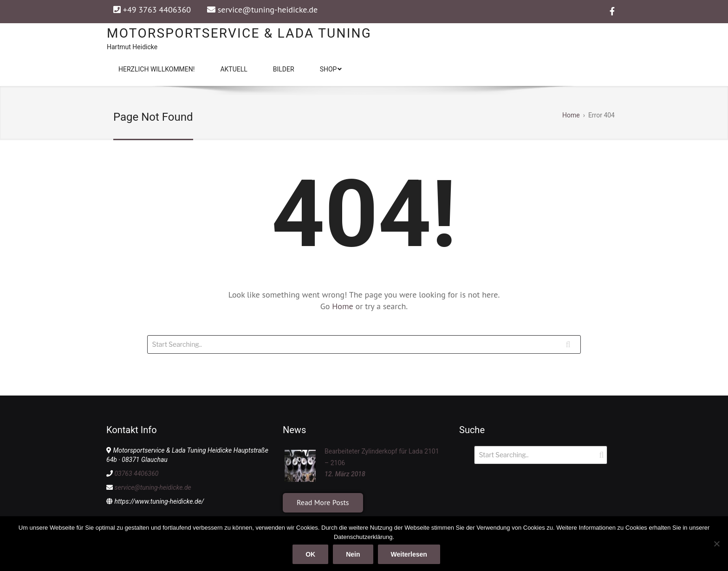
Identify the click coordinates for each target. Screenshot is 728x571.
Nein (353, 554)
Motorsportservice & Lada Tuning (239, 33)
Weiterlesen (409, 554)
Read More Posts (323, 502)
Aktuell (234, 69)
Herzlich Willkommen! (156, 69)
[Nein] (716, 544)
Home (344, 306)
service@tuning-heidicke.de (268, 10)
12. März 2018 (345, 474)
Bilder (284, 69)
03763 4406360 (136, 474)
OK (310, 554)
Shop (331, 69)
